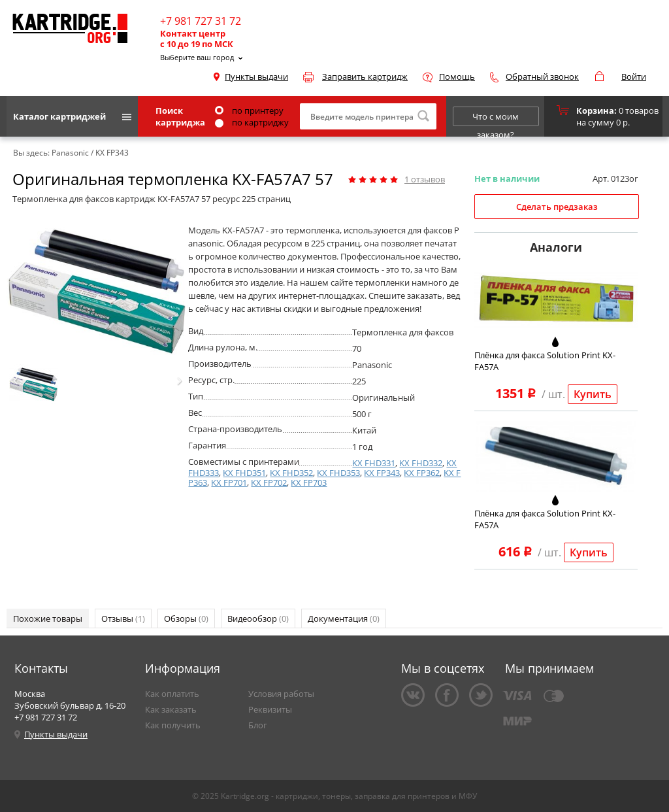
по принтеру (249, 110)
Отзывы (123, 618)
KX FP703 (309, 482)
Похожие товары (48, 618)
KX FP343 (382, 473)
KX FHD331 (374, 463)
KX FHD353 (338, 473)
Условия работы (281, 694)
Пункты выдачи (256, 76)
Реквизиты (270, 709)
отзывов (425, 179)
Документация (344, 618)
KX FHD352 (291, 473)
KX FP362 (422, 473)
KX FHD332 (421, 463)
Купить (593, 394)
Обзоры (186, 618)
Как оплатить (172, 694)
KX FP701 (229, 482)
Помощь (457, 76)
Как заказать (171, 709)
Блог (258, 725)
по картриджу (252, 122)
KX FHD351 (244, 473)
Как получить (173, 725)
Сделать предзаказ (557, 207)
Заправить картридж (365, 76)
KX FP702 (269, 482)
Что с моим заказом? (496, 118)
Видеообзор (258, 618)
